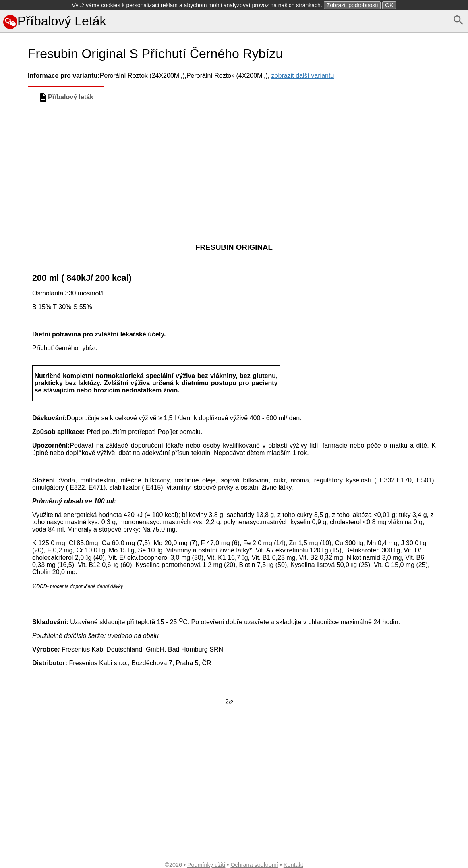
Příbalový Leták (55, 21)
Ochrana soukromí (254, 865)
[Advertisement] (234, 169)
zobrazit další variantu (303, 76)
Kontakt (293, 865)
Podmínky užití (206, 865)
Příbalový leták (66, 98)
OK (389, 5)
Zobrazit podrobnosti (352, 5)
